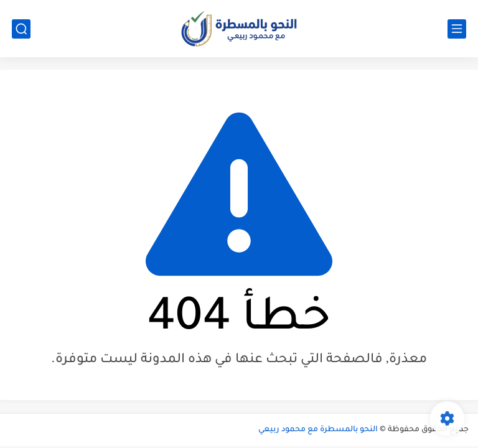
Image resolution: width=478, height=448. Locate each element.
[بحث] (21, 29)
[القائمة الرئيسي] (457, 29)
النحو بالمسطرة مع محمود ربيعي (318, 430)
